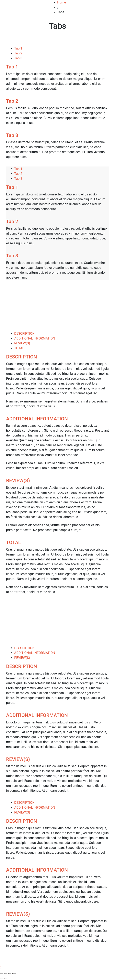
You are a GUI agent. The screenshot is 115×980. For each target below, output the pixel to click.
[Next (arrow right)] (6, 979)
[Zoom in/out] (14, 974)
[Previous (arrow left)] (2, 979)
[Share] (6, 974)
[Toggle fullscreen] (10, 974)
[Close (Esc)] (2, 974)
